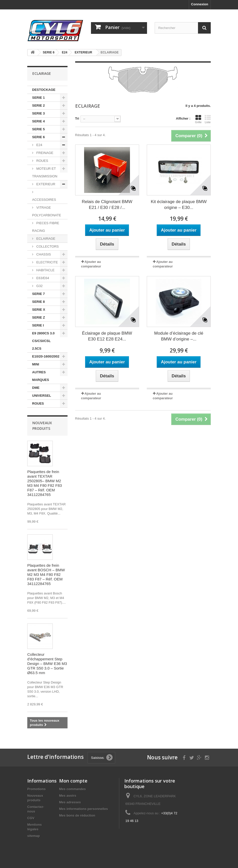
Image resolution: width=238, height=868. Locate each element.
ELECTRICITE (47, 262)
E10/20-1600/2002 (46, 356)
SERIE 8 (38, 302)
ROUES (42, 161)
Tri (77, 118)
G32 (39, 286)
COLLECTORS (47, 246)
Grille (198, 119)
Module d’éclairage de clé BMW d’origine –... (179, 336)
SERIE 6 (38, 137)
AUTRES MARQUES (41, 376)
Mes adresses (70, 802)
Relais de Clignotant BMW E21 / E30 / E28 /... (107, 205)
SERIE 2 (38, 105)
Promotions (36, 789)
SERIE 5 (38, 129)
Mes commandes (72, 789)
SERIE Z (39, 317)
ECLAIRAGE (45, 239)
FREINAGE (44, 153)
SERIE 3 (38, 113)
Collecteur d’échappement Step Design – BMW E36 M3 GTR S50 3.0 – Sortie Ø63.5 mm (47, 664)
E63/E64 (42, 278)
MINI (36, 364)
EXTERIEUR (45, 184)
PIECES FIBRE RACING (46, 227)
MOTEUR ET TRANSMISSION (45, 172)
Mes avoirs (68, 796)
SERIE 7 (38, 294)
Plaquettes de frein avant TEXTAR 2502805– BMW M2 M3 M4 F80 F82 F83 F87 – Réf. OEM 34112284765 (45, 483)
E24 (39, 145)
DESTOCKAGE (44, 90)
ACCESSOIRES (44, 200)
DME (36, 388)
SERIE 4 (38, 121)
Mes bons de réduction (77, 815)
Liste (208, 119)
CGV (31, 818)
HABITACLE (45, 270)
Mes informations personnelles (83, 809)
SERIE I (38, 325)
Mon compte (73, 781)
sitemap (34, 836)
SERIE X (39, 310)
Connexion (200, 4)
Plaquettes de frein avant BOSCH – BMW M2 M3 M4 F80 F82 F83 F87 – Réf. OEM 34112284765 (46, 574)
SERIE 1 (38, 98)
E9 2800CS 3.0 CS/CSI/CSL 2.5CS (43, 341)
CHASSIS (43, 254)
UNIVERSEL (42, 396)
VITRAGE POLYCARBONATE (47, 211)
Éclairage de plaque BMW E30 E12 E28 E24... (107, 336)
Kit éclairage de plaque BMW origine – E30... (179, 205)
